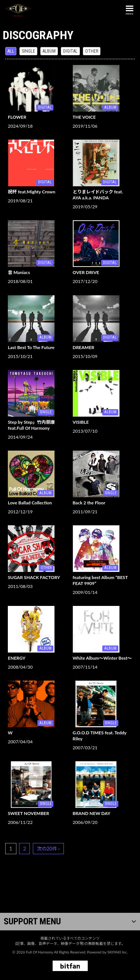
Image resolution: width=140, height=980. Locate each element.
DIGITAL (70, 51)
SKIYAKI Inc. (117, 952)
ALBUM (49, 51)
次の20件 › (48, 849)
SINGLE (28, 51)
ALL (11, 51)
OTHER (92, 51)
